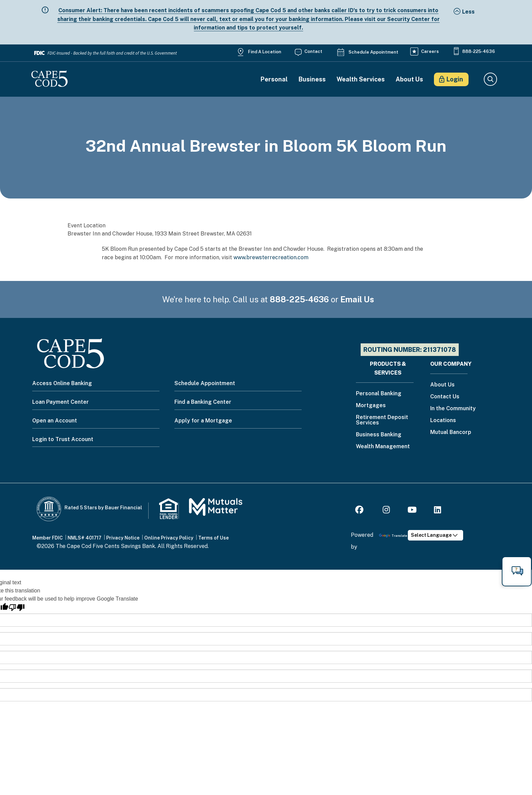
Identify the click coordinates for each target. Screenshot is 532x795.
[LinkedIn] (438, 511)
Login (455, 79)
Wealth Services (361, 79)
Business (312, 79)
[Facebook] (360, 511)
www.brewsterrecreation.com (271, 257)
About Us (409, 79)
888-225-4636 (479, 51)
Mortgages (371, 406)
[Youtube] (412, 511)
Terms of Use (213, 538)
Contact (313, 51)
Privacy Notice (123, 538)
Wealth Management (383, 447)
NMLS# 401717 (84, 538)
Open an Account (55, 421)
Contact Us (445, 397)
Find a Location (265, 52)
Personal (274, 79)
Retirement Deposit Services (382, 420)
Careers (430, 51)
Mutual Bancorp (451, 432)
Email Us (357, 299)
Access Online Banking (62, 383)
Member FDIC (47, 538)
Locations (443, 421)
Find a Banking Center (203, 402)
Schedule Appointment (373, 52)
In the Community (453, 409)
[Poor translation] (17, 608)
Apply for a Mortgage (203, 421)
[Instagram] (386, 511)
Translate (393, 536)
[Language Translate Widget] (435, 535)
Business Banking (379, 435)
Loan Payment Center (61, 402)
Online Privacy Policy (169, 538)
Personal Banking (379, 394)
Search (490, 79)
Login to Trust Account (63, 439)
